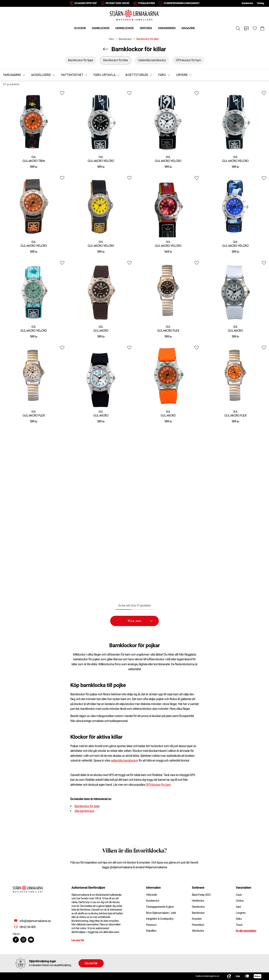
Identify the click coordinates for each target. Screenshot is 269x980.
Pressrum (151, 925)
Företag (260, 3)
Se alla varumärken (246, 931)
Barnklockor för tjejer (87, 806)
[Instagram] (23, 940)
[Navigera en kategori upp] (106, 49)
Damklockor (198, 907)
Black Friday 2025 (201, 895)
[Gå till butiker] (246, 28)
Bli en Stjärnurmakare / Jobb (161, 913)
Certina (240, 901)
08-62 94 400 (28, 927)
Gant (238, 907)
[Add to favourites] (62, 93)
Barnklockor (125, 39)
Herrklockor (198, 901)
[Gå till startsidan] (134, 15)
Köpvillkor (151, 931)
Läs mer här (78, 940)
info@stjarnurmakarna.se (35, 921)
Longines (241, 913)
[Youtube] (31, 940)
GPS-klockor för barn (158, 785)
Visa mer (140, 621)
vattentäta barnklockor (124, 760)
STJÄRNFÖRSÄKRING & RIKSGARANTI (181, 3)
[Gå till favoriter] (255, 28)
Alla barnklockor (84, 811)
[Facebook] (16, 940)
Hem (111, 39)
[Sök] (238, 28)
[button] (14, 75)
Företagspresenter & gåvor (160, 907)
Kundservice (247, 3)
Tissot (239, 925)
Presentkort (198, 925)
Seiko (239, 919)
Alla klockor (198, 931)
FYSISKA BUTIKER (146, 3)
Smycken (197, 919)
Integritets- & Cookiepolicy (160, 919)
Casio (239, 895)
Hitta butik (152, 895)
